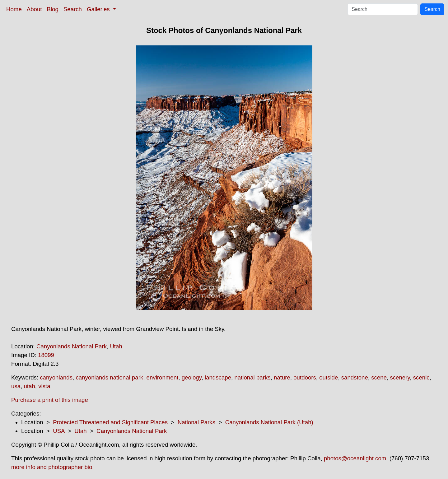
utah (29, 386)
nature (282, 377)
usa (16, 386)
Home (14, 9)
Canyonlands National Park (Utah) (269, 422)
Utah (116, 346)
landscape (218, 377)
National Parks (196, 422)
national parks (252, 377)
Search (73, 9)
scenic (421, 377)
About (34, 9)
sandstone (355, 377)
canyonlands (56, 377)
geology (192, 377)
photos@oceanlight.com (355, 458)
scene (379, 377)
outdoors (305, 377)
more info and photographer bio (52, 467)
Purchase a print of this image (50, 400)
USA (59, 431)
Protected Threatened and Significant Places (110, 422)
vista (44, 386)
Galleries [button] (99, 9)
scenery (400, 377)
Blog (53, 9)
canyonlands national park (109, 377)
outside (329, 377)
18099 (46, 355)
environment (163, 377)
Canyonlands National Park (72, 346)
